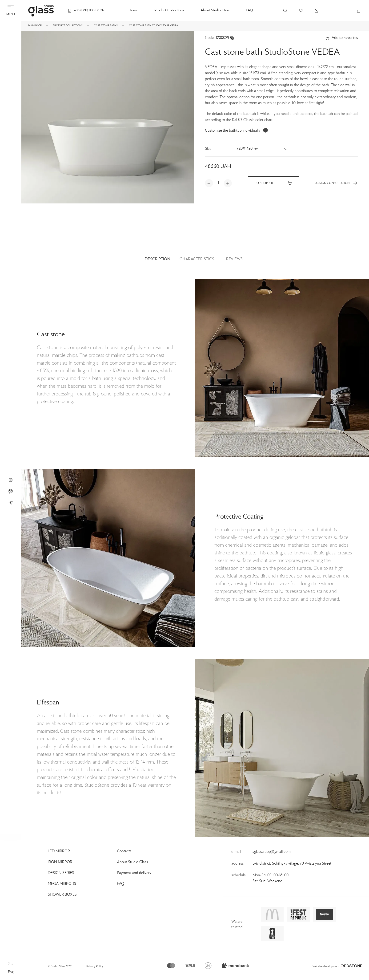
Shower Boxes (62, 895)
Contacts (124, 851)
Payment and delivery (134, 873)
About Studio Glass (215, 10)
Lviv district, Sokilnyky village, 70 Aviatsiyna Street (292, 864)
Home (133, 10)
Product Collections (169, 10)
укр (11, 964)
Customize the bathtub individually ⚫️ (237, 131)
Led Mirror (59, 851)
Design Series (61, 873)
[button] (262, 149)
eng (11, 972)
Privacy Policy (95, 967)
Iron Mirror (60, 862)
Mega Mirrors (62, 884)
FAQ (249, 10)
